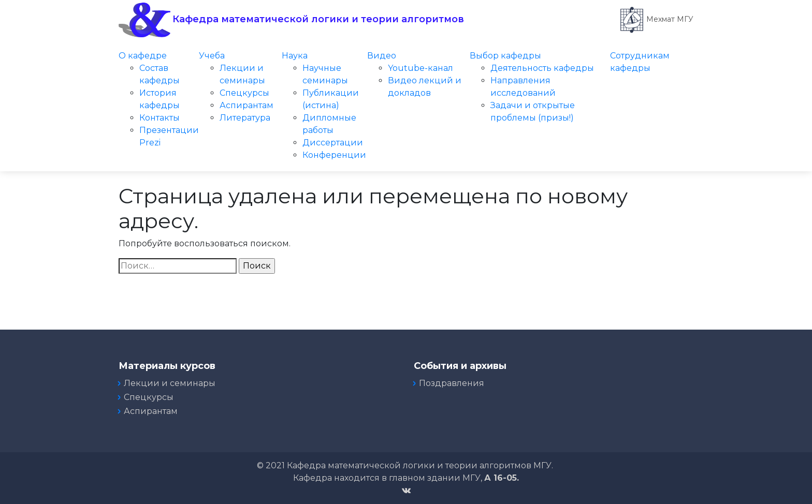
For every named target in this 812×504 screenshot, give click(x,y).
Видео (382, 56)
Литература (245, 118)
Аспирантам (247, 105)
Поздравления (452, 383)
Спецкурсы (244, 93)
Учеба (212, 56)
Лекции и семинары (170, 383)
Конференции (334, 155)
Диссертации (333, 143)
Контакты (160, 118)
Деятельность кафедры (542, 68)
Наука (295, 56)
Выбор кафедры (505, 56)
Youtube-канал (421, 68)
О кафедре (143, 56)
